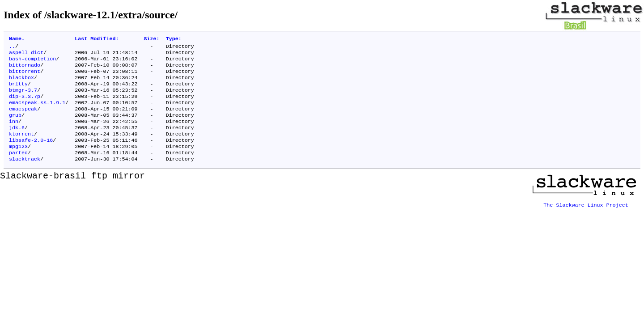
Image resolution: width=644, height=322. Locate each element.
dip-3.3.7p (25, 105)
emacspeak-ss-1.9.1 (37, 112)
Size (152, 39)
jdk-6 (17, 141)
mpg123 (18, 162)
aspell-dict (26, 55)
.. (12, 48)
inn (14, 134)
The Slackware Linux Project (586, 220)
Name (17, 39)
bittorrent (25, 76)
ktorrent (21, 148)
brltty (18, 91)
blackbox (21, 84)
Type (174, 39)
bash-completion (32, 62)
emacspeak (23, 119)
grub (15, 127)
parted (18, 169)
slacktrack (25, 177)
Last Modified (97, 39)
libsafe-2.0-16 (31, 155)
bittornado (25, 69)
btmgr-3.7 (23, 98)
